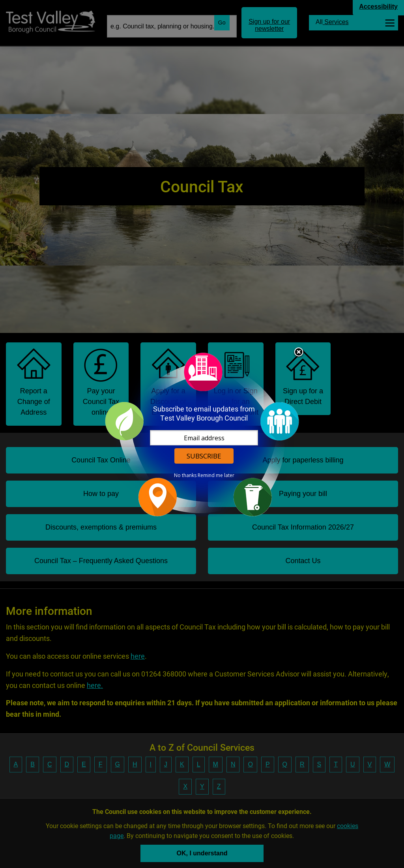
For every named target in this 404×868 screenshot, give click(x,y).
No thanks (185, 475)
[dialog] (202, 434)
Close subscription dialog (299, 353)
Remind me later (216, 475)
